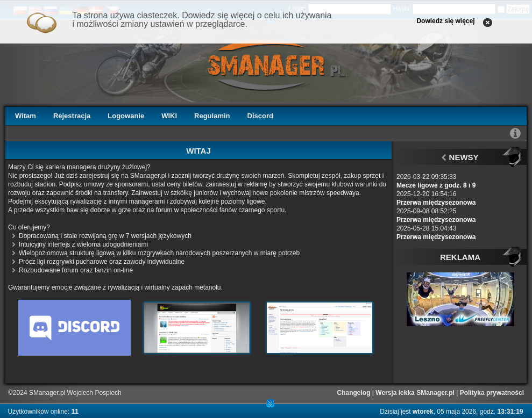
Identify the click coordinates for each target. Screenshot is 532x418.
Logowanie (126, 116)
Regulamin (212, 116)
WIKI (169, 116)
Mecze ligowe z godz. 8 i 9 (436, 185)
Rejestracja (72, 116)
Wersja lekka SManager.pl (415, 393)
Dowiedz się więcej (445, 21)
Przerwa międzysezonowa (436, 203)
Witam (26, 116)
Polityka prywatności (492, 393)
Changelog (354, 393)
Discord (260, 116)
